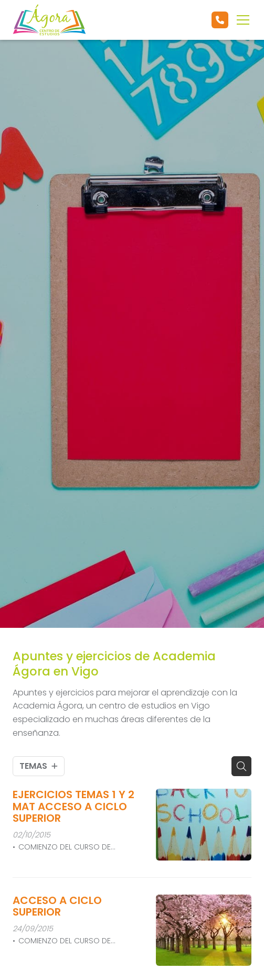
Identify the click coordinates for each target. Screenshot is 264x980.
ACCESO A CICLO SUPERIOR (57, 906)
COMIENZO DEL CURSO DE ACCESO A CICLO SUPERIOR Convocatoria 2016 (62, 847)
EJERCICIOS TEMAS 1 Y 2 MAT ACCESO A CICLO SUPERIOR (73, 806)
